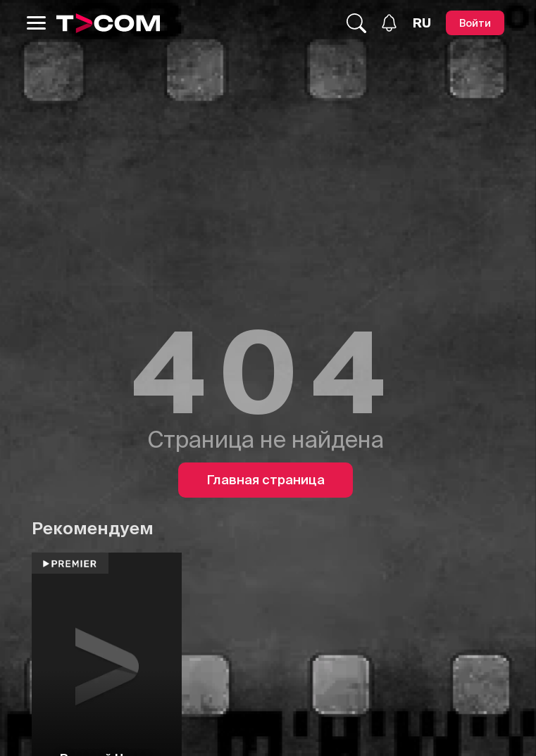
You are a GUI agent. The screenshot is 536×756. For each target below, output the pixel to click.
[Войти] (475, 23)
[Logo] (108, 23)
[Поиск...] (356, 23)
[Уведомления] (389, 23)
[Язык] (422, 23)
